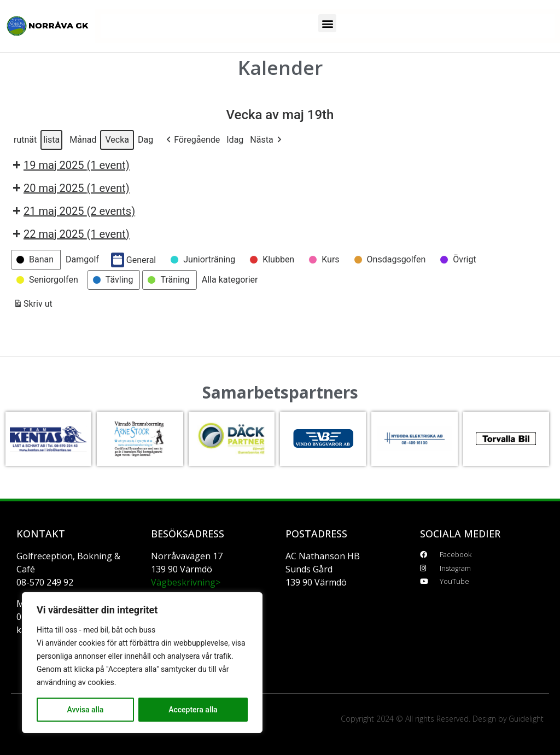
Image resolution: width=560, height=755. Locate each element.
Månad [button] (83, 140)
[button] (327, 23)
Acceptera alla (193, 710)
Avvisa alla (85, 710)
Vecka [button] (117, 140)
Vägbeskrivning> (186, 582)
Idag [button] (235, 140)
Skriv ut (33, 306)
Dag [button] (145, 140)
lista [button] (51, 142)
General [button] (133, 260)
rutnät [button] (25, 142)
